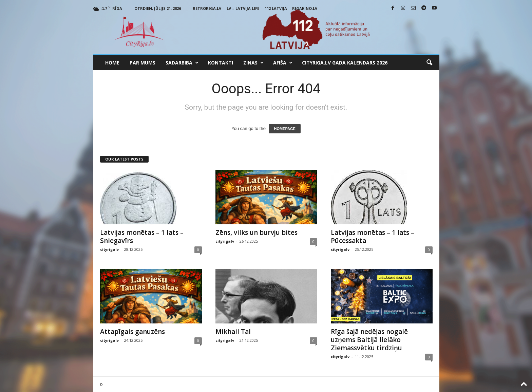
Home (112, 63)
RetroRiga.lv (207, 8)
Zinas (253, 63)
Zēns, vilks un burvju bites (256, 232)
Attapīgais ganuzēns (132, 332)
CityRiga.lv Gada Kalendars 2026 (345, 63)
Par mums (142, 63)
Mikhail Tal (233, 332)
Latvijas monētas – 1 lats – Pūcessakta (373, 237)
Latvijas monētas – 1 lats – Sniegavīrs (142, 237)
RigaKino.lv (305, 8)
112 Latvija (276, 8)
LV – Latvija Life (243, 8)
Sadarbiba (182, 63)
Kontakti (221, 63)
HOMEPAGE (284, 129)
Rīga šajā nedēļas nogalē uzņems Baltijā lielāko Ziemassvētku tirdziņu (369, 340)
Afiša (283, 63)
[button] (429, 63)
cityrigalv (109, 249)
